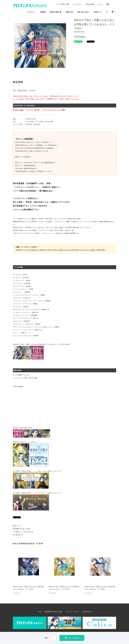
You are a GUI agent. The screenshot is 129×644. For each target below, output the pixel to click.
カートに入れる (72, 638)
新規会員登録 (90, 4)
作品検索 (43, 12)
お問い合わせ (87, 612)
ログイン (100, 4)
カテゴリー (31, 12)
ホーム (40, 612)
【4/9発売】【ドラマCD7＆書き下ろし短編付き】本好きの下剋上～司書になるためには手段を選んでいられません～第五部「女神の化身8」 (61, 250)
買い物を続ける (18, 535)
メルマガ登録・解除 (63, 4)
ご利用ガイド (97, 12)
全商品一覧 (69, 12)
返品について (17, 526)
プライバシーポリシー (73, 612)
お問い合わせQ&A (83, 12)
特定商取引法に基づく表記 (22, 529)
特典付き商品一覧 (56, 12)
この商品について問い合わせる (23, 532)
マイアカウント (77, 4)
